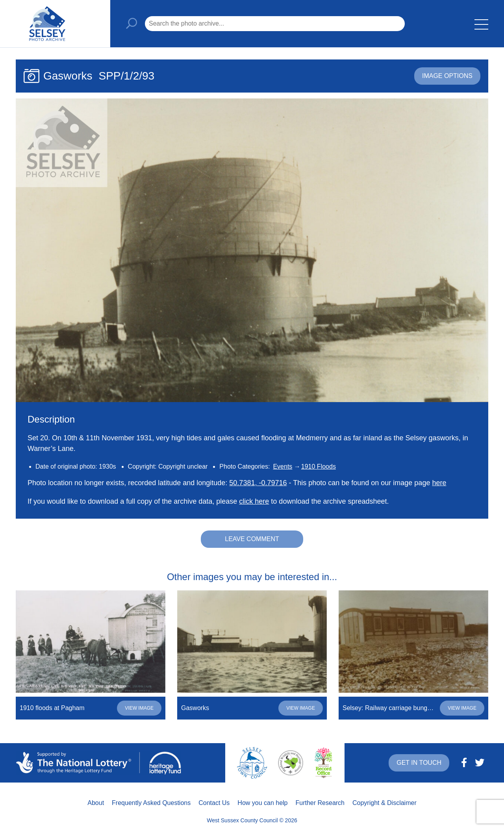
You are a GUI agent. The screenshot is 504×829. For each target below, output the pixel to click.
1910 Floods (319, 466)
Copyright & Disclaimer (384, 803)
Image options (447, 76)
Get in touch (419, 763)
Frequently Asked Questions (151, 803)
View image (139, 708)
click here (254, 501)
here (439, 483)
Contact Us (214, 803)
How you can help (262, 803)
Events (283, 466)
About (96, 803)
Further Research (320, 803)
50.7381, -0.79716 (258, 483)
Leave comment (252, 539)
